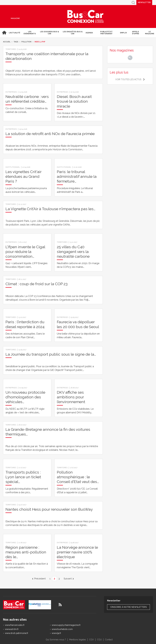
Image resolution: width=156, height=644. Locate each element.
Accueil (4, 33)
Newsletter (144, 2)
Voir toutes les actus (128, 79)
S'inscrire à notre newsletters (129, 607)
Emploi (123, 33)
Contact (109, 640)
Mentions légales (78, 640)
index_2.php (40, 42)
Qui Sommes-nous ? (56, 640)
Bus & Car (86, 16)
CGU (99, 640)
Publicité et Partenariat (106, 33)
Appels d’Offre (136, 33)
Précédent (40, 579)
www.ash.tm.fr (12, 629)
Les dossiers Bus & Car (49, 33)
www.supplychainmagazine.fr (66, 625)
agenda (89, 33)
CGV (91, 640)
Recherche (133, 3)
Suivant (68, 579)
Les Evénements (30, 33)
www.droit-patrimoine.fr (17, 633)
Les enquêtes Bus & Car (73, 33)
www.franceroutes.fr (15, 625)
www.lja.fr (56, 633)
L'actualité (14, 33)
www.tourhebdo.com (62, 629)
